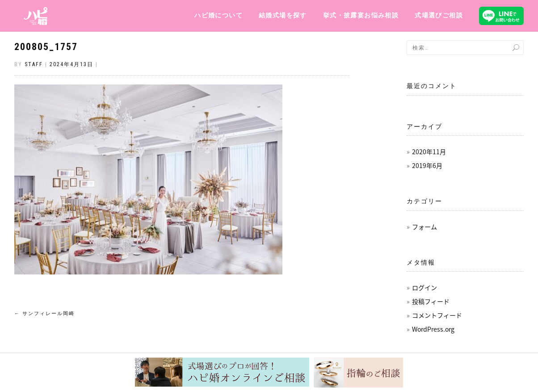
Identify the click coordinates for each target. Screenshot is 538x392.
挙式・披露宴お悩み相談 (361, 15)
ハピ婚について (219, 15)
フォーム (425, 227)
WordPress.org (433, 329)
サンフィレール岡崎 (44, 314)
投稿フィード (431, 301)
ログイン (425, 287)
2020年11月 (429, 152)
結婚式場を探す (283, 15)
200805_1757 (46, 47)
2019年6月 (427, 165)
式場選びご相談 (439, 15)
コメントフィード (437, 315)
